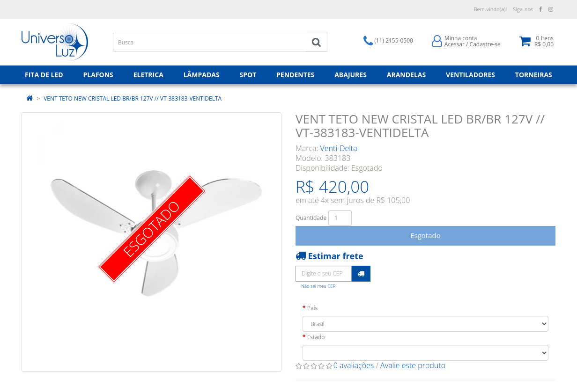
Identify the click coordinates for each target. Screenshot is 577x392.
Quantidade (311, 218)
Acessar (455, 44)
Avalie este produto (413, 365)
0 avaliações (354, 365)
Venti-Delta (339, 148)
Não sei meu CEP (318, 286)
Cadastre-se (485, 44)
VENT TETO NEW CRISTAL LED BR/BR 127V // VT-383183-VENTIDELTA (133, 98)
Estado (316, 337)
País (313, 308)
